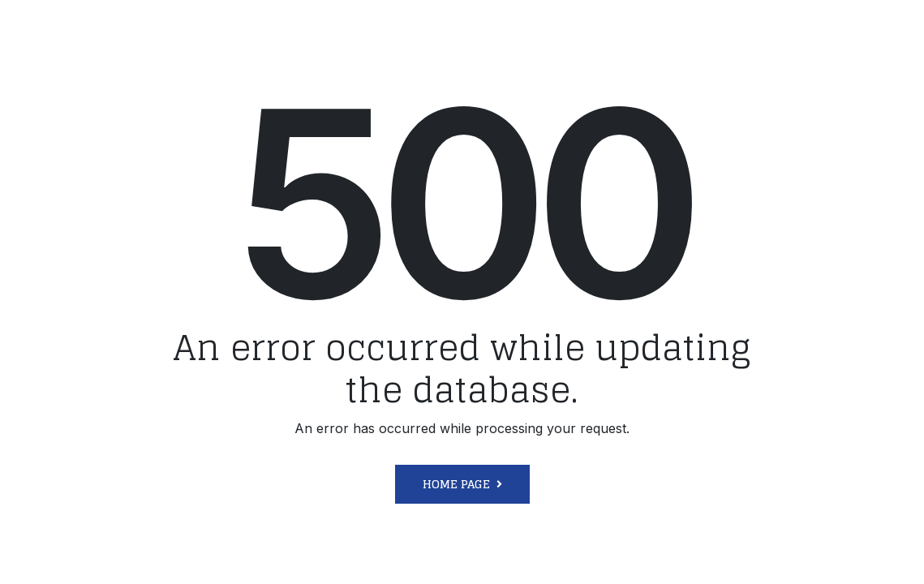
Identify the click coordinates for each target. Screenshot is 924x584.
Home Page (456, 484)
